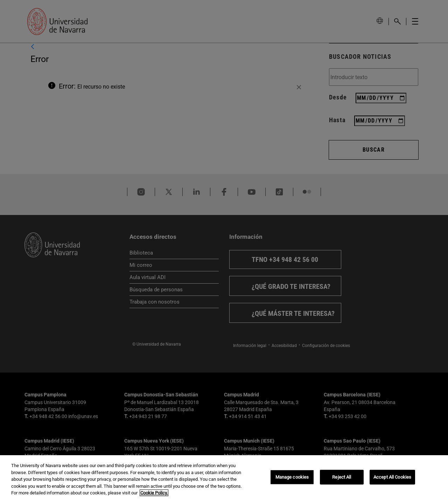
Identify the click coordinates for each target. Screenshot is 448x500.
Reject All (342, 477)
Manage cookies (292, 477)
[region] (224, 478)
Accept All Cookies (392, 477)
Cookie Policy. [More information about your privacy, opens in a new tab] (154, 493)
